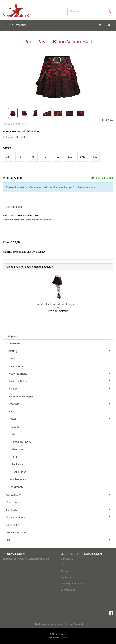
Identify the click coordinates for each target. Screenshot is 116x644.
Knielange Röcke (21, 442)
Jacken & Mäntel (61, 381)
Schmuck (59, 509)
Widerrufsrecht (68, 590)
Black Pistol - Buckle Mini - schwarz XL (58, 306)
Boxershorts (16, 366)
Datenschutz (67, 559)
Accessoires (59, 343)
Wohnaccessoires (59, 532)
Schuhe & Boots (59, 517)
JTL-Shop (64, 638)
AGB (63, 565)
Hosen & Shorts (61, 373)
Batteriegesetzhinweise (72, 584)
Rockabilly (17, 464)
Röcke (61, 419)
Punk (12, 411)
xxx (59, 540)
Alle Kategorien (16, 25)
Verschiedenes (17, 479)
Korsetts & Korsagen (61, 396)
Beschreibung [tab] (14, 207)
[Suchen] (86, 11)
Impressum (66, 578)
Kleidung (59, 351)
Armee (13, 359)
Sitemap (65, 571)
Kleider (61, 388)
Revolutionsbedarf (16, 502)
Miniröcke (21, 137)
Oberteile (61, 404)
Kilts (14, 434)
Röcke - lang (19, 472)
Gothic (15, 427)
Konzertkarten (59, 494)
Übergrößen (16, 487)
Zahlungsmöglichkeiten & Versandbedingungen (26, 559)
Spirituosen (12, 525)
